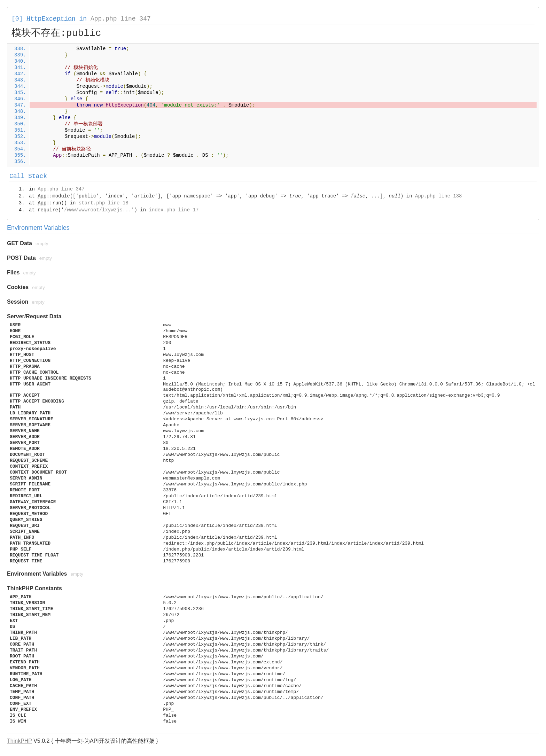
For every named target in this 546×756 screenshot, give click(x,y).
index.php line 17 (174, 210)
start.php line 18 (104, 203)
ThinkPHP (19, 741)
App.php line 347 (121, 19)
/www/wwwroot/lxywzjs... (98, 210)
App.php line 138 (438, 196)
